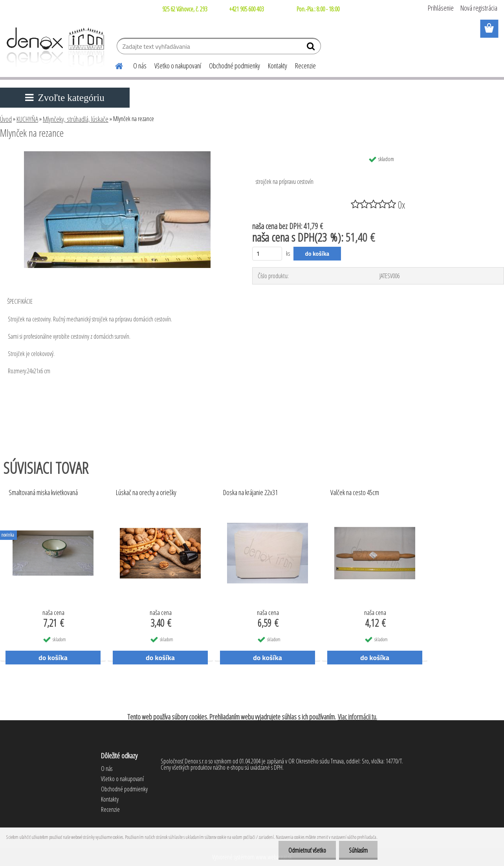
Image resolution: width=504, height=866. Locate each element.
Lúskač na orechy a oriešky (146, 493)
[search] (312, 48)
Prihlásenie (441, 8)
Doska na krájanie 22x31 (250, 493)
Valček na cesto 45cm (355, 493)
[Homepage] (114, 65)
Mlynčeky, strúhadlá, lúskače (76, 119)
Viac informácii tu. (357, 717)
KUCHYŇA (27, 119)
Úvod (6, 119)
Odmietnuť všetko (307, 850)
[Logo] (54, 47)
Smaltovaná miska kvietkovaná (43, 493)
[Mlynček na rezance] (117, 154)
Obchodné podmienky (235, 66)
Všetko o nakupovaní (178, 66)
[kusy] (267, 254)
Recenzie (305, 66)
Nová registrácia (479, 8)
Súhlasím (358, 850)
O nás (140, 66)
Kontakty (278, 66)
